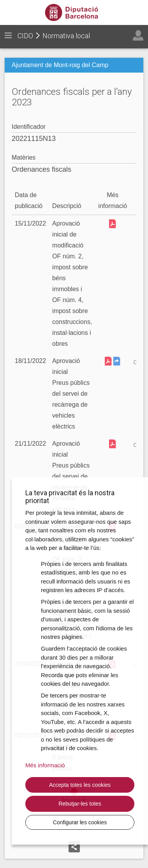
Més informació (45, 765)
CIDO (25, 36)
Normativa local (66, 36)
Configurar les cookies (80, 822)
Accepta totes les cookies (80, 785)
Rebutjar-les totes (80, 804)
